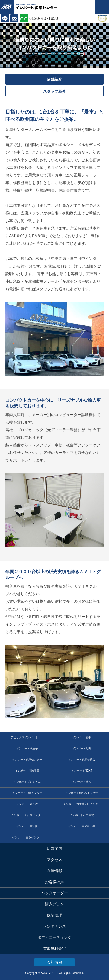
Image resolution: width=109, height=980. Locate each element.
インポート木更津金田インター (82, 804)
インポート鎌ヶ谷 (27, 804)
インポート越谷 (82, 782)
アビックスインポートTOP (27, 737)
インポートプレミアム (27, 782)
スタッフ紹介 (54, 91)
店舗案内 (54, 849)
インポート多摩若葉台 (82, 760)
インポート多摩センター (27, 760)
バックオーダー (54, 893)
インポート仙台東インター (27, 815)
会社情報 (54, 962)
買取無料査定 (54, 949)
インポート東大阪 (27, 826)
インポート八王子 (27, 748)
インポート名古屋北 (82, 815)
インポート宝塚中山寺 (82, 826)
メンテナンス (54, 926)
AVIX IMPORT (7, 7)
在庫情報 (54, 871)
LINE (5, 18)
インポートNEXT (82, 771)
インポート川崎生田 (27, 771)
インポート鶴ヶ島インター (82, 793)
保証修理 (54, 915)
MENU (102, 7)
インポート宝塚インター (27, 837)
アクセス (54, 860)
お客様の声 (54, 882)
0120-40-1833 (44, 18)
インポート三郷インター (27, 793)
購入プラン (54, 904)
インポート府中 (82, 737)
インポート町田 (82, 748)
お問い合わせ (14, 18)
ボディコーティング (54, 937)
